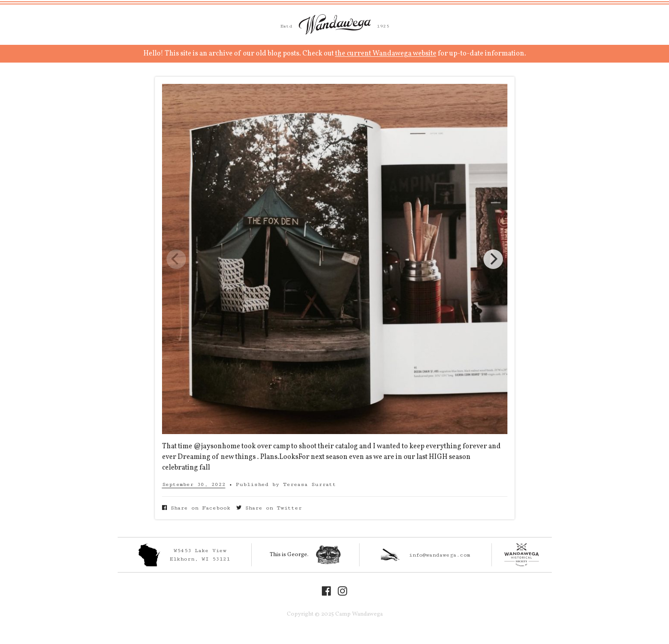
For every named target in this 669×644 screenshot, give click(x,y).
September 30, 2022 (194, 484)
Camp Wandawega (335, 24)
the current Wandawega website (386, 54)
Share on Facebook (196, 508)
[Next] (493, 259)
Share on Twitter (269, 508)
